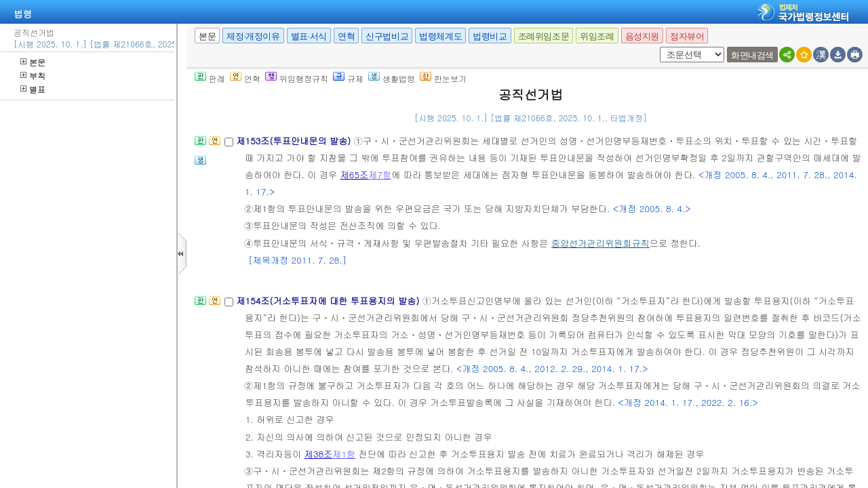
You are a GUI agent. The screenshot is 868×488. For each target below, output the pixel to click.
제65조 (355, 175)
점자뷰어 (687, 36)
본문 (33, 62)
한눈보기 (443, 78)
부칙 (33, 76)
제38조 (319, 454)
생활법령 (392, 78)
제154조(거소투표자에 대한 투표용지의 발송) (329, 301)
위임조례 (597, 36)
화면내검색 (752, 55)
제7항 (380, 175)
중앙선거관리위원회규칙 (600, 243)
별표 (33, 89)
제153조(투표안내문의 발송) (295, 141)
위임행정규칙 (297, 78)
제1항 (344, 454)
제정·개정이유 (253, 36)
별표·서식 (309, 36)
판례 (210, 78)
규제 (348, 78)
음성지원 (642, 36)
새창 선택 (657, 47)
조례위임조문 (544, 36)
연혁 (346, 36)
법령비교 (490, 36)
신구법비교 (387, 36)
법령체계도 (440, 36)
